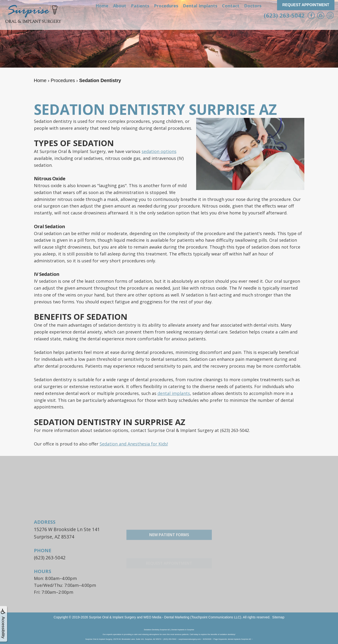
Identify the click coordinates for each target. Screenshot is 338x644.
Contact (231, 6)
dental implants (174, 393)
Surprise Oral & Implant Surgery (112, 616)
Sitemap (278, 616)
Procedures (166, 6)
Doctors (253, 6)
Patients (140, 6)
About (120, 6)
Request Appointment (306, 5)
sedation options (159, 151)
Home (102, 6)
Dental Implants (200, 6)
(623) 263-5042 (284, 15)
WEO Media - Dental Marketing (166, 616)
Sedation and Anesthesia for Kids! (134, 444)
